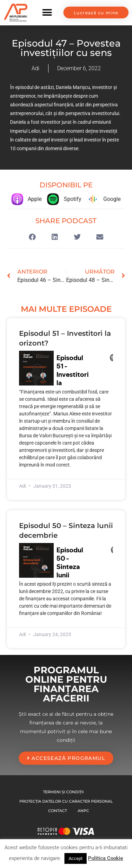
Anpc (83, 811)
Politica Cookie (105, 858)
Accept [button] (76, 858)
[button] (47, 13)
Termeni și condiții (63, 792)
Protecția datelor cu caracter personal (66, 801)
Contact (58, 811)
